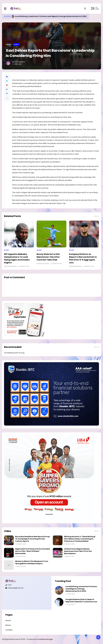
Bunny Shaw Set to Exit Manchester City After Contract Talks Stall (48, 257)
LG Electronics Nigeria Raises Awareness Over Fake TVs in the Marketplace (78, 551)
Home (8, 44)
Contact (9, 630)
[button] (7, 98)
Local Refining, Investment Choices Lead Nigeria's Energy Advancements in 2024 (51, 16)
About (8, 625)
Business (7, 16)
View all (96, 216)
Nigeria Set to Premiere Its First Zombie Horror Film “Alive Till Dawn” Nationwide (33, 551)
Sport (16, 44)
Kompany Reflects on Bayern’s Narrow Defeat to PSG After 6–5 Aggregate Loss (83, 258)
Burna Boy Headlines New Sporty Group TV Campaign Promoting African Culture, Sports (33, 539)
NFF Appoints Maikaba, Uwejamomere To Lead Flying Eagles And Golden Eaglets (17, 258)
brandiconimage (45, 639)
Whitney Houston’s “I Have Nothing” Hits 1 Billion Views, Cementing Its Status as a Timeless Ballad (80, 539)
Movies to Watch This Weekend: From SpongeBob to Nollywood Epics (32, 562)
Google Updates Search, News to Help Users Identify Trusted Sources (81, 601)
